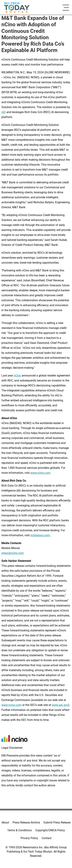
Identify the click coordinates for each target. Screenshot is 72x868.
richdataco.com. (40, 535)
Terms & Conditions (20, 830)
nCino (17, 376)
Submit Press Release (57, 822)
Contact (47, 838)
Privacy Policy (29, 838)
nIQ (4, 112)
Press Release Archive (26, 822)
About (5, 822)
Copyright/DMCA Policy (50, 830)
